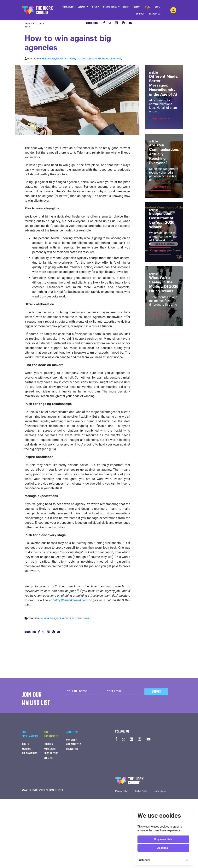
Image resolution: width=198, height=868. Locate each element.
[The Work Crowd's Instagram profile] (140, 739)
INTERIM (96, 7)
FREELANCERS (68, 8)
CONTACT (140, 15)
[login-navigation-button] (173, 10)
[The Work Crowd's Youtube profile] (148, 739)
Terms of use (160, 791)
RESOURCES (155, 15)
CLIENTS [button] (82, 7)
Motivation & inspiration (92, 59)
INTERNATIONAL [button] (110, 7)
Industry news (66, 59)
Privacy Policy (122, 791)
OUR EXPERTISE (74, 744)
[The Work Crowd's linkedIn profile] (131, 739)
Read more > (160, 118)
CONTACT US (72, 749)
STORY (126, 8)
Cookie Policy (141, 791)
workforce (64, 618)
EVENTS (137, 8)
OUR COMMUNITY (30, 753)
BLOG (148, 8)
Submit (156, 691)
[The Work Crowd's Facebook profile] (116, 739)
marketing (48, 618)
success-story (81, 618)
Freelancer (48, 59)
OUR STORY (72, 740)
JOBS (157, 8)
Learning (116, 59)
